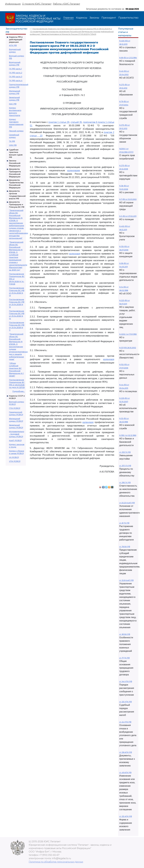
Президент (109, 18)
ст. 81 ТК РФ (124, 523)
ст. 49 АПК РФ (125, 773)
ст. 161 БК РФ (125, 634)
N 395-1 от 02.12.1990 (128, 435)
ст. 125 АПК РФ (126, 816)
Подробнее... (19, 391)
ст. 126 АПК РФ (126, 752)
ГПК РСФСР (15, 408)
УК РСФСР (14, 457)
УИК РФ (13, 145)
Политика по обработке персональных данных (56, 862)
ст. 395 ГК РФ (125, 483)
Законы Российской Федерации (15, 163)
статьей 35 (76, 122)
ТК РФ (12, 141)
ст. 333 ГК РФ (125, 452)
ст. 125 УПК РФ (126, 702)
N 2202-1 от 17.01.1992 (128, 334)
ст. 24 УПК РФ (125, 722)
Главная (68, 18)
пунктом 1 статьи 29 (59, 122)
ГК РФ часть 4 (16, 81)
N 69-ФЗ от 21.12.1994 (128, 58)
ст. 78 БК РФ (125, 547)
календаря (75, 254)
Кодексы (82, 18)
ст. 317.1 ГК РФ (125, 466)
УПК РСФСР (15, 461)
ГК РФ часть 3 (16, 77)
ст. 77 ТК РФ (124, 658)
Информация (13, 4)
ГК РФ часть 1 (15, 69)
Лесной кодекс (16, 131)
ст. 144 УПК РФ (126, 681)
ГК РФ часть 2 (16, 73)
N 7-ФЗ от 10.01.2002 (128, 199)
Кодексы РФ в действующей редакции (16, 39)
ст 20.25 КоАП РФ (127, 503)
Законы (94, 18)
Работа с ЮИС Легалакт (66, 4)
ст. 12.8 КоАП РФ (126, 580)
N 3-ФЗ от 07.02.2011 (128, 216)
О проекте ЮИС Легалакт (37, 4)
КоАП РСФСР (15, 440)
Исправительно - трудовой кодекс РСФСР (17, 434)
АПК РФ (13, 45)
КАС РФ (13, 104)
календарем (74, 170)
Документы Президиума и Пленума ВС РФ (17, 204)
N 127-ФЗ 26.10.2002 (128, 348)
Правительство (128, 18)
